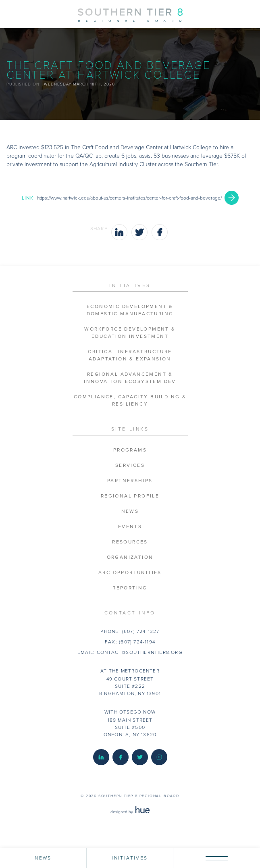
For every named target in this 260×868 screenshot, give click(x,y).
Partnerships (130, 481)
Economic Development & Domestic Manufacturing (130, 310)
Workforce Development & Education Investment (130, 333)
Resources (130, 542)
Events (130, 527)
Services (130, 465)
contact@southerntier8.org (140, 653)
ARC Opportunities (130, 573)
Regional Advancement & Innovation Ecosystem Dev (130, 378)
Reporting (130, 588)
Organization (130, 557)
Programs (130, 450)
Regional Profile (130, 496)
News (130, 511)
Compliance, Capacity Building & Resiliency (130, 401)
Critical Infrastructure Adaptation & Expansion (130, 355)
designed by (130, 812)
